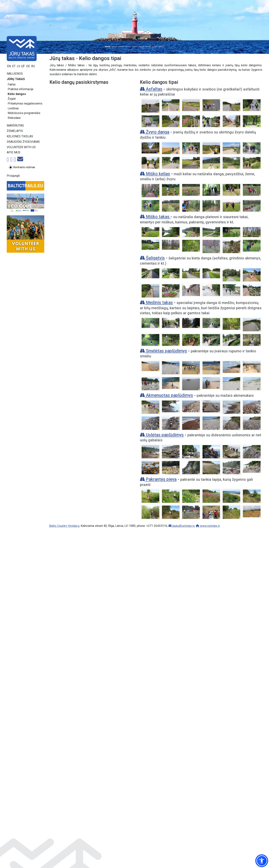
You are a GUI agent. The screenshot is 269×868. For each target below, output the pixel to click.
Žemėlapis (15, 131)
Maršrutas (15, 126)
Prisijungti (13, 176)
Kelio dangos (17, 94)
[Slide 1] (108, 47)
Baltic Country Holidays (64, 864)
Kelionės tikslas (20, 136)
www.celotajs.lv (208, 864)
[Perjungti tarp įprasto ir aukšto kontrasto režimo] (22, 167)
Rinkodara (14, 118)
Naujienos (15, 74)
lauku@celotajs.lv (181, 864)
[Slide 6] (141, 47)
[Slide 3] (121, 47)
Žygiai (12, 99)
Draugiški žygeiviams (23, 142)
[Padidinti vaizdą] (150, 106)
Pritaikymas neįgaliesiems (25, 103)
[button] (262, 861)
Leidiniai (13, 108)
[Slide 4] (128, 47)
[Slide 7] (148, 47)
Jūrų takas (16, 79)
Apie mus (14, 152)
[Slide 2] (114, 47)
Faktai (12, 84)
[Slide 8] (155, 47)
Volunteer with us (21, 147)
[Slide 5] (134, 47)
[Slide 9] (161, 47)
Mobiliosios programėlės (24, 113)
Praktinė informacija (20, 89)
